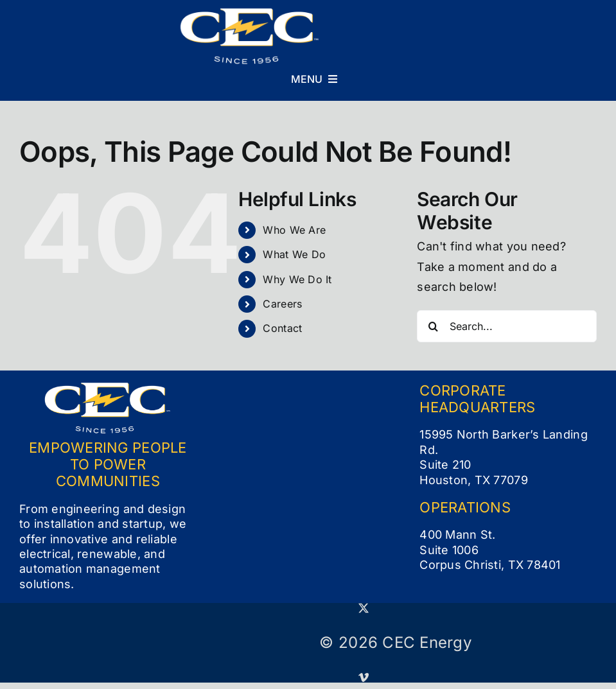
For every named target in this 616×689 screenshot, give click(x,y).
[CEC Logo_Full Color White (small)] (250, 13)
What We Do (294, 254)
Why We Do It (297, 279)
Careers (282, 304)
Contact (282, 328)
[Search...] (507, 326)
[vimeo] (364, 677)
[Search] (433, 326)
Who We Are (294, 230)
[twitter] (364, 608)
